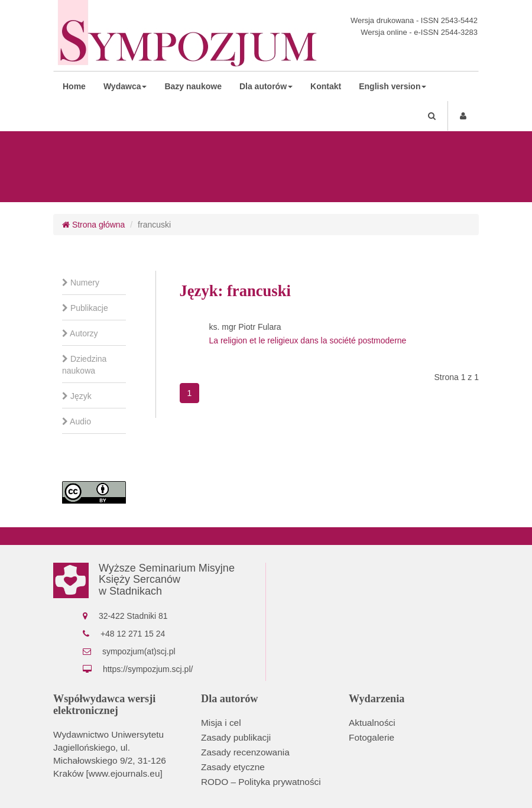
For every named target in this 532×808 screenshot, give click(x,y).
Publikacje (85, 308)
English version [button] (392, 86)
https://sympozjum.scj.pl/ (148, 669)
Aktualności (372, 723)
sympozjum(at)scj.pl (139, 651)
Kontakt (326, 86)
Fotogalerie (372, 737)
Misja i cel (221, 723)
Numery (81, 283)
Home (74, 86)
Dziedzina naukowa (84, 365)
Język (77, 396)
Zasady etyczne (233, 767)
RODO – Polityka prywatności (261, 782)
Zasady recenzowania (245, 752)
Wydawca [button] (125, 86)
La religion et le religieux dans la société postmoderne (308, 340)
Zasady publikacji (236, 737)
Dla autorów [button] (266, 86)
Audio (77, 421)
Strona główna (93, 225)
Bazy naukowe (193, 86)
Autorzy (80, 333)
